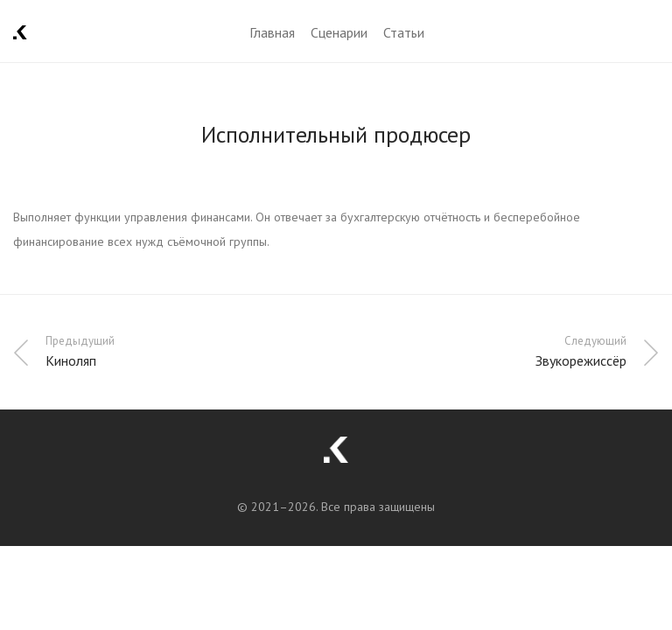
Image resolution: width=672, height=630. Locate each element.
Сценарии (339, 32)
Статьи (404, 32)
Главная (272, 32)
